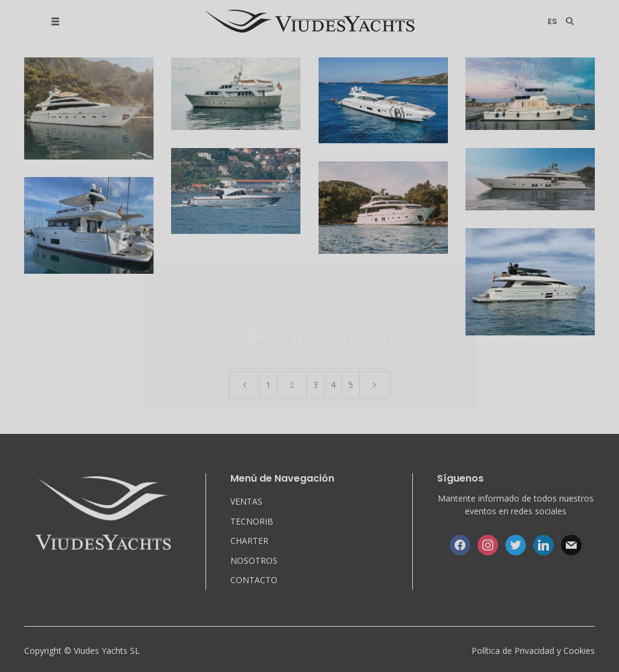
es (553, 21)
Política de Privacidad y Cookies (533, 651)
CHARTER (249, 541)
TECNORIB (252, 521)
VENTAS (246, 501)
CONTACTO (254, 580)
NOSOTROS (254, 561)
